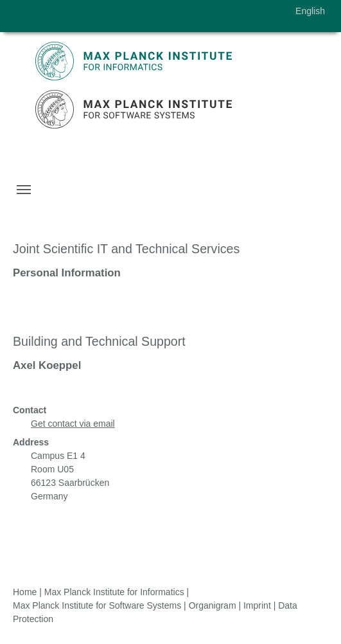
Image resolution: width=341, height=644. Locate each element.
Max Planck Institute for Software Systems (97, 605)
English (310, 11)
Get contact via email (73, 424)
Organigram (213, 605)
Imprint (257, 605)
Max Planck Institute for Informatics (114, 592)
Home (25, 592)
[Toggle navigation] (24, 190)
